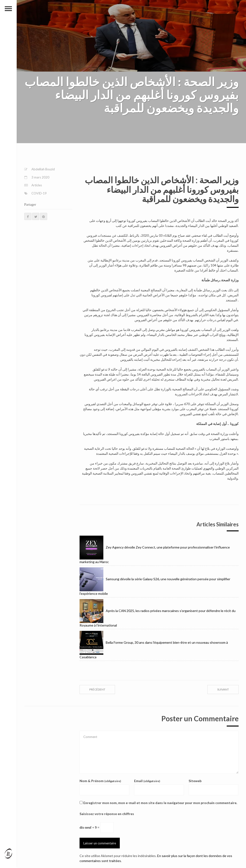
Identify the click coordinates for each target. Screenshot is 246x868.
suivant (223, 689)
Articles (37, 185)
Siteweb (195, 781)
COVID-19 (39, 193)
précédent (97, 689)
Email (147, 781)
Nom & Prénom (100, 781)
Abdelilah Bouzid (43, 169)
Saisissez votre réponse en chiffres (107, 814)
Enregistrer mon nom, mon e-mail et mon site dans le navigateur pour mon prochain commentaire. (160, 803)
